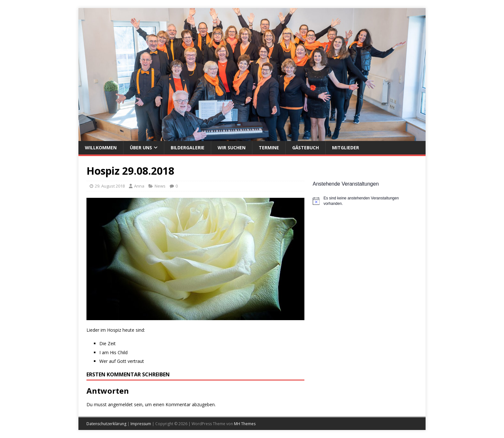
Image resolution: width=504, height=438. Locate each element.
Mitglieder (346, 148)
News (160, 186)
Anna (139, 186)
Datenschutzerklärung (106, 424)
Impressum (141, 424)
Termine (269, 148)
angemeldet (120, 404)
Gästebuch (306, 148)
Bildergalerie (188, 148)
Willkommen (101, 148)
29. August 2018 (110, 186)
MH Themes (245, 424)
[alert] (365, 201)
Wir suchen (232, 148)
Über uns (141, 148)
